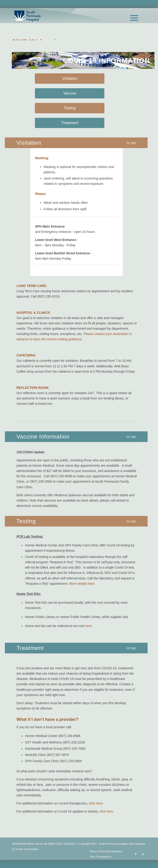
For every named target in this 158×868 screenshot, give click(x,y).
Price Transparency (101, 857)
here (88, 626)
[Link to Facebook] (136, 854)
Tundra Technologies (27, 849)
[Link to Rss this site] (143, 854)
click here (96, 803)
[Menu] (132, 18)
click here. (107, 811)
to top (131, 143)
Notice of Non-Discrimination (106, 851)
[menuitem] (132, 18)
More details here (82, 584)
